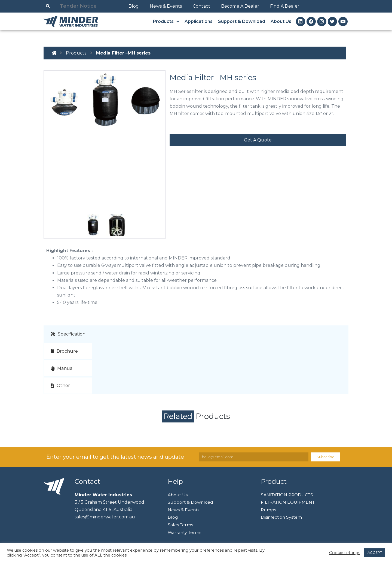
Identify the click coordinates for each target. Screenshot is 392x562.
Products (76, 53)
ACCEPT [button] (375, 552)
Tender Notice (78, 6)
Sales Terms (181, 525)
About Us (178, 495)
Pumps (269, 510)
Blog (134, 6)
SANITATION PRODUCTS (288, 495)
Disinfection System (282, 517)
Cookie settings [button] (345, 553)
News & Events (166, 6)
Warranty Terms (185, 532)
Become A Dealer (240, 6)
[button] (258, 140)
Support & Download (191, 502)
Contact (201, 6)
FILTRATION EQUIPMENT (289, 502)
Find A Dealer (285, 6)
